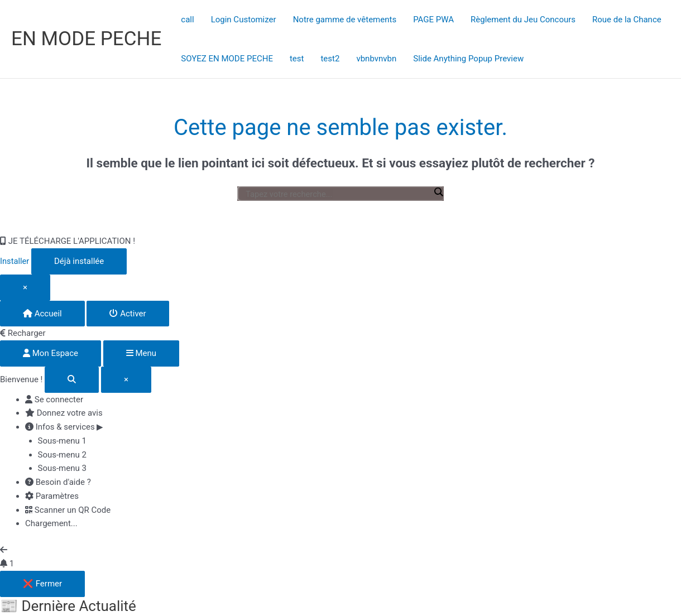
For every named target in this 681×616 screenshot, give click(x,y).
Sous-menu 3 (62, 468)
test (297, 59)
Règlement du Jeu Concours (523, 20)
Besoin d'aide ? (58, 482)
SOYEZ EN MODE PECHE (227, 59)
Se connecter (54, 400)
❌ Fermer (42, 584)
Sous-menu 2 (62, 455)
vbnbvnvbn (376, 59)
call (187, 20)
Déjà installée (80, 261)
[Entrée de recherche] (338, 194)
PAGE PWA (433, 20)
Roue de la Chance (627, 20)
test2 (330, 59)
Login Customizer (244, 20)
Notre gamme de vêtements (345, 20)
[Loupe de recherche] (438, 192)
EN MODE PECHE (86, 39)
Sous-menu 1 (62, 441)
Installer (15, 261)
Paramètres (52, 496)
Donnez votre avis (64, 413)
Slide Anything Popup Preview (468, 59)
